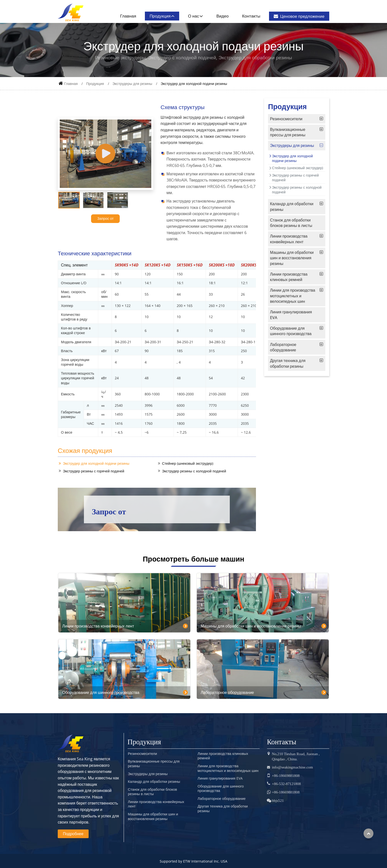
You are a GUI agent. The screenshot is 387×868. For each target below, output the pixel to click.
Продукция (95, 84)
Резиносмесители (286, 119)
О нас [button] (194, 16)
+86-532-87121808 (286, 784)
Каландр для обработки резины (292, 206)
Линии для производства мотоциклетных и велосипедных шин (293, 296)
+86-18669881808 (286, 776)
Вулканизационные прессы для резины (288, 132)
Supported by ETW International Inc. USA (193, 861)
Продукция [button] (160, 16)
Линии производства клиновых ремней (289, 277)
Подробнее (73, 834)
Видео (223, 16)
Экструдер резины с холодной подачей (194, 471)
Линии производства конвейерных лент (289, 239)
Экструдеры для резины (132, 84)
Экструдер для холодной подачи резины (96, 463)
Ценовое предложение (299, 16)
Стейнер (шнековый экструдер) (187, 463)
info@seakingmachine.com (292, 767)
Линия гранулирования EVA (291, 315)
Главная (128, 16)
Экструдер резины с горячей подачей (94, 471)
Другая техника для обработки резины (288, 363)
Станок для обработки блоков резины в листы (291, 223)
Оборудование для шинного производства (291, 331)
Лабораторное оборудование (283, 347)
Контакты (251, 16)
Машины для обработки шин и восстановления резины (292, 258)
